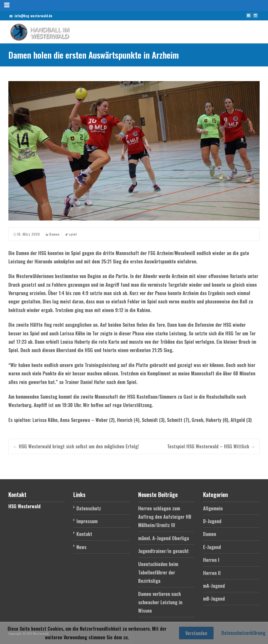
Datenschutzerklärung (243, 633)
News (81, 547)
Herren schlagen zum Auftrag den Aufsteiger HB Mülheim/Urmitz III (165, 517)
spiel (73, 234)
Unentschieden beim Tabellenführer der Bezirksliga (158, 572)
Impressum (87, 521)
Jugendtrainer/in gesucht (163, 551)
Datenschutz (89, 508)
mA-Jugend (214, 586)
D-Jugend (212, 521)
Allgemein (213, 508)
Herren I (211, 560)
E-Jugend (212, 547)
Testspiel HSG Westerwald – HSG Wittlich (211, 446)
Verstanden (196, 633)
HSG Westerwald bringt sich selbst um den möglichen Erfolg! (76, 446)
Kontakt (84, 534)
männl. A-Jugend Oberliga (164, 538)
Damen (54, 234)
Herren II (212, 573)
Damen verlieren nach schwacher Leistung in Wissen (160, 602)
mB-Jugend (214, 598)
